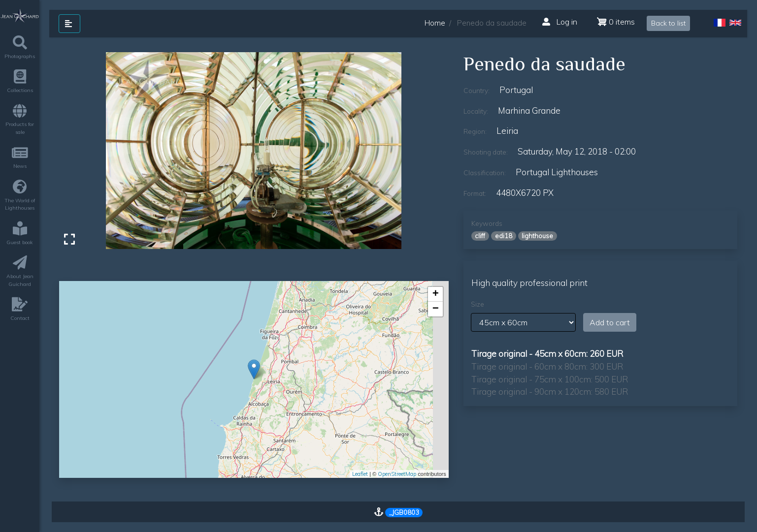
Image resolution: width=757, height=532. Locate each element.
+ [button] (436, 294)
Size (477, 304)
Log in (560, 22)
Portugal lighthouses (557, 172)
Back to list (668, 23)
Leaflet (360, 474)
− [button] (436, 309)
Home (435, 23)
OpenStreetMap (397, 474)
